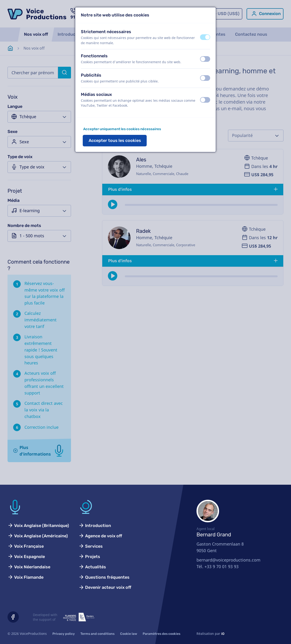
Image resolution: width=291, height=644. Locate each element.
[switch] (205, 37)
